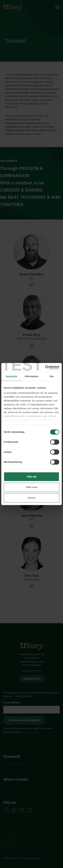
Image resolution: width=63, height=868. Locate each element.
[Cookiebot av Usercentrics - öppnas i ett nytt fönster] (45, 367)
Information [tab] (31, 376)
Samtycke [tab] (11, 376)
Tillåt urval (31, 487)
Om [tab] (52, 376)
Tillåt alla (31, 477)
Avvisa (32, 498)
